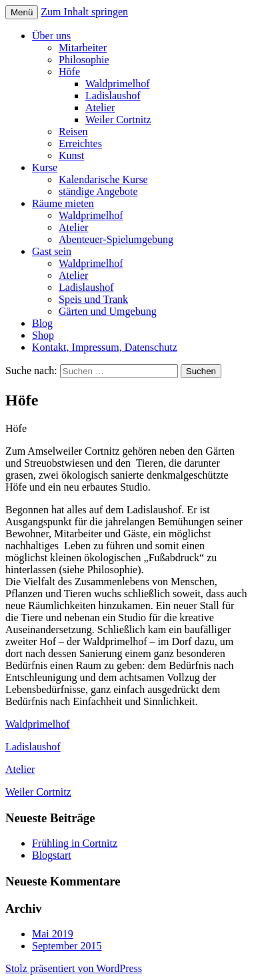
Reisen (73, 131)
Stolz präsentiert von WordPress (74, 968)
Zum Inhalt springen (84, 12)
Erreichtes (80, 143)
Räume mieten (63, 203)
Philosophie (84, 60)
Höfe (69, 72)
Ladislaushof (113, 96)
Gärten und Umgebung (108, 311)
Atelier (100, 108)
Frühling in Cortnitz (75, 843)
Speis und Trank (93, 299)
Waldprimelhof (117, 84)
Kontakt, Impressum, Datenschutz (105, 347)
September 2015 (67, 946)
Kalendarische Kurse (103, 179)
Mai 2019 (53, 934)
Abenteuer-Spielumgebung (116, 239)
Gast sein (52, 251)
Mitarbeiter (83, 48)
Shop (43, 335)
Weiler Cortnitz (118, 120)
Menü (22, 12)
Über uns (51, 36)
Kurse (45, 167)
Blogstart (52, 855)
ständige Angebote (98, 191)
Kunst (71, 155)
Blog (42, 323)
